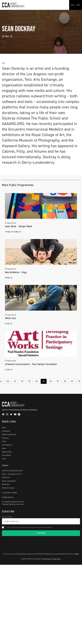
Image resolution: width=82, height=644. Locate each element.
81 (15, 381)
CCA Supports (7, 445)
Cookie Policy (56, 559)
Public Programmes (9, 434)
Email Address (7, 517)
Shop (4, 459)
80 (8, 381)
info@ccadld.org (8, 497)
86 (51, 381)
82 (22, 381)
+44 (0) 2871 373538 (9, 493)
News (4, 448)
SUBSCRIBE (41, 533)
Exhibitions (6, 431)
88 (65, 381)
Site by (75, 554)
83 (29, 381)
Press (4, 441)
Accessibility (6, 455)
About (4, 428)
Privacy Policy (47, 559)
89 (72, 381)
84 (37, 381)
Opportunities (7, 452)
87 (58, 381)
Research (5, 438)
